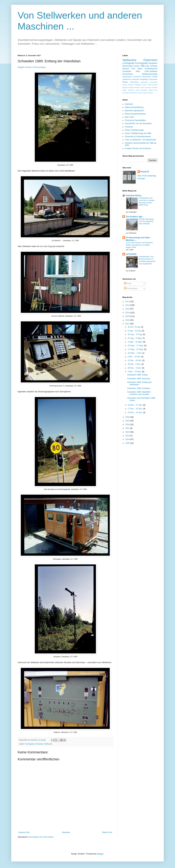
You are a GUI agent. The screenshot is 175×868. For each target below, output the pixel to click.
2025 (128, 443)
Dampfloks (153, 63)
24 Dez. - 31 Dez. (135, 412)
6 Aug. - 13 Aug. (135, 331)
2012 (128, 305)
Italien (140, 69)
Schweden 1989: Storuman (139, 379)
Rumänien (126, 93)
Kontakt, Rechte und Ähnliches (138, 148)
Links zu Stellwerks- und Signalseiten (141, 140)
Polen (145, 85)
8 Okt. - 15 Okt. (134, 357)
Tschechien (134, 82)
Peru (156, 90)
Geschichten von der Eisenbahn (138, 124)
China (143, 87)
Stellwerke (48, 744)
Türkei (150, 85)
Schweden (39, 744)
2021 (128, 428)
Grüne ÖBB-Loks (142, 66)
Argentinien (144, 82)
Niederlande (127, 77)
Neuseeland (146, 77)
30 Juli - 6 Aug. (134, 327)
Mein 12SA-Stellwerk (147, 71)
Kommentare (131, 288)
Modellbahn (144, 79)
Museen (126, 69)
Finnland (154, 87)
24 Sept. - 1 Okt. (135, 353)
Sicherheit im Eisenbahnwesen (138, 137)
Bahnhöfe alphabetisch (135, 111)
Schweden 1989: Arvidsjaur (139, 388)
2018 (128, 417)
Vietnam (150, 93)
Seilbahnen (127, 79)
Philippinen (138, 85)
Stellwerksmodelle (150, 74)
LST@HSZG (131, 254)
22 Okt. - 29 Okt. (135, 360)
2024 (128, 439)
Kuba (137, 90)
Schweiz (154, 66)
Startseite (66, 832)
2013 (128, 309)
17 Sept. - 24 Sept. (136, 349)
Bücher (137, 87)
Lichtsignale (128, 63)
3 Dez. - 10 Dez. (135, 372)
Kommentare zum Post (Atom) (41, 837)
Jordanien (131, 90)
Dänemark (153, 79)
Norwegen (144, 90)
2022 (128, 432)
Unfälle (155, 77)
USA (133, 69)
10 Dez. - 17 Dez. (135, 405)
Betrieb (155, 85)
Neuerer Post (24, 832)
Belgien (125, 82)
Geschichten (128, 74)
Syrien (139, 93)
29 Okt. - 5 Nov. (135, 364)
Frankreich (137, 77)
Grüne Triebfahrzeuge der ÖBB (138, 133)
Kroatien (130, 85)
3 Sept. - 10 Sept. (135, 342)
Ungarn (144, 93)
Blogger (100, 854)
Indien (125, 85)
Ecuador (148, 87)
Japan (125, 90)
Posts (128, 284)
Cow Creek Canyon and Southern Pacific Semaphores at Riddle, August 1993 (139, 245)
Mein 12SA (130, 117)
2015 (128, 316)
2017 (128, 324)
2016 (128, 320)
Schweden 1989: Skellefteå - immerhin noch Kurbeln (139, 393)
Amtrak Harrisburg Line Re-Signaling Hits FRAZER (146, 221)
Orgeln (151, 90)
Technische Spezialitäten (135, 120)
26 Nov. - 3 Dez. (135, 368)
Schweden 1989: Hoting (137, 375)
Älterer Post (107, 832)
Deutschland (128, 66)
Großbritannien (151, 69)
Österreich (150, 60)
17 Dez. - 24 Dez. (135, 409)
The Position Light (134, 217)
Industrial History (134, 196)
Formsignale (30, 744)
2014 (128, 313)
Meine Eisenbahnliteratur (135, 114)
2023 (128, 436)
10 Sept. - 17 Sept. (136, 346)
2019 (128, 421)
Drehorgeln (154, 82)
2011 (128, 302)
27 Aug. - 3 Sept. (135, 338)
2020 (128, 425)
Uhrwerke (135, 79)
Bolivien (125, 87)
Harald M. (145, 172)
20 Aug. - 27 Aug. (135, 334)
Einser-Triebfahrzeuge (134, 130)
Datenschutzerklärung (134, 107)
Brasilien (131, 87)
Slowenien (133, 93)
